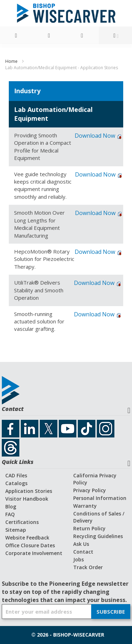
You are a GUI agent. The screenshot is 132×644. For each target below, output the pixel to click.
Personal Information (100, 498)
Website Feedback (27, 538)
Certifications (22, 522)
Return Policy (89, 528)
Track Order (88, 567)
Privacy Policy (90, 490)
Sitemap (16, 530)
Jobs (78, 559)
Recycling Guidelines (98, 536)
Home (12, 61)
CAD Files (16, 475)
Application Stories (29, 491)
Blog (11, 506)
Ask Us (81, 544)
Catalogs (16, 483)
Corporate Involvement (34, 553)
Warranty (85, 506)
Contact (83, 552)
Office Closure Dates (30, 545)
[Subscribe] (111, 612)
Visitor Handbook (27, 499)
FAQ (10, 514)
